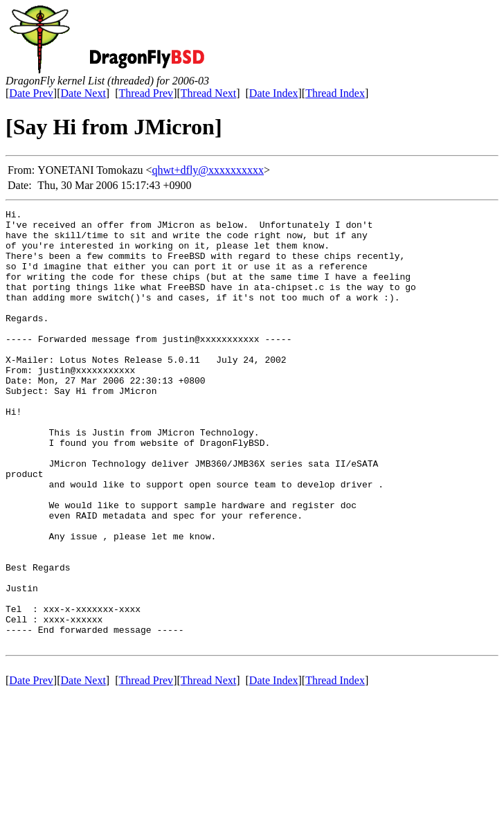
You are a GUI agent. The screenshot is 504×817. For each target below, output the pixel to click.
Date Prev (31, 93)
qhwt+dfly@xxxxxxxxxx (208, 170)
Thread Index (335, 93)
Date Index (274, 93)
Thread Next (208, 93)
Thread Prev (146, 93)
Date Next (83, 93)
